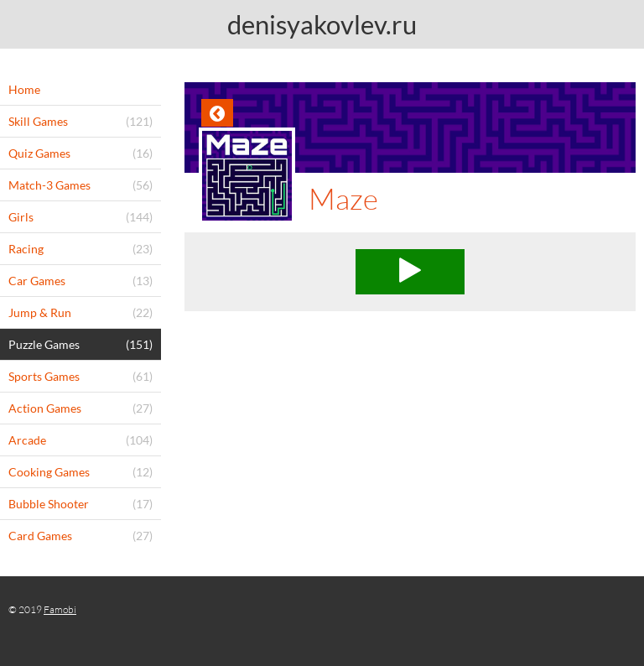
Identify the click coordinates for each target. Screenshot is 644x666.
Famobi (60, 609)
